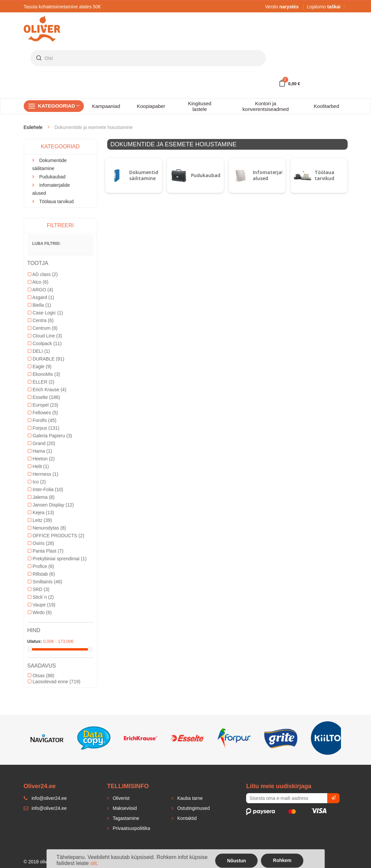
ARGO (40, 290)
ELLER (41, 382)
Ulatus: (35, 641)
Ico (37, 482)
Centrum (43, 328)
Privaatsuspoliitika (131, 828)
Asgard (41, 297)
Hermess (43, 474)
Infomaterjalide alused (271, 175)
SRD (39, 589)
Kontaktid (186, 818)
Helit (38, 466)
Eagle (40, 367)
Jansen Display (51, 505)
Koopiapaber (151, 106)
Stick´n (41, 597)
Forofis (42, 420)
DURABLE (46, 359)
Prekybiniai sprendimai (57, 559)
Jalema (41, 497)
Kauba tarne (189, 798)
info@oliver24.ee (45, 808)
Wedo (40, 612)
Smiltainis (45, 582)
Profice (41, 566)
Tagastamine (125, 818)
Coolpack (45, 343)
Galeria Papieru (50, 436)
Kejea (41, 513)
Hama (40, 451)
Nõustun (237, 861)
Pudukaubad (206, 175)
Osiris (41, 543)
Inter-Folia (46, 489)
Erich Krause (47, 390)
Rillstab (41, 574)
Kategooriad (59, 106)
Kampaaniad (106, 106)
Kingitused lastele (200, 106)
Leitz (40, 520)
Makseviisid (124, 808)
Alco (38, 282)
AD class (43, 274)
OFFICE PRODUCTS (56, 536)
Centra (41, 320)
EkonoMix (44, 374)
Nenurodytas (47, 528)
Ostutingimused (193, 808)
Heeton (41, 459)
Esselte (44, 397)
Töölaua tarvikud (324, 175)
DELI (39, 351)
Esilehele (33, 127)
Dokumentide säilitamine (145, 175)
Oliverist (121, 798)
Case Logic (45, 313)
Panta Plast (46, 551)
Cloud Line (45, 336)
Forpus (44, 428)
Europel (43, 405)
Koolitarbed (327, 106)
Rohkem (282, 860)
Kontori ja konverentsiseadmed (265, 106)
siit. (94, 863)
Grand (42, 443)
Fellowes (43, 413)
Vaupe (42, 605)
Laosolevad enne (54, 682)
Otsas (41, 676)
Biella (39, 305)
